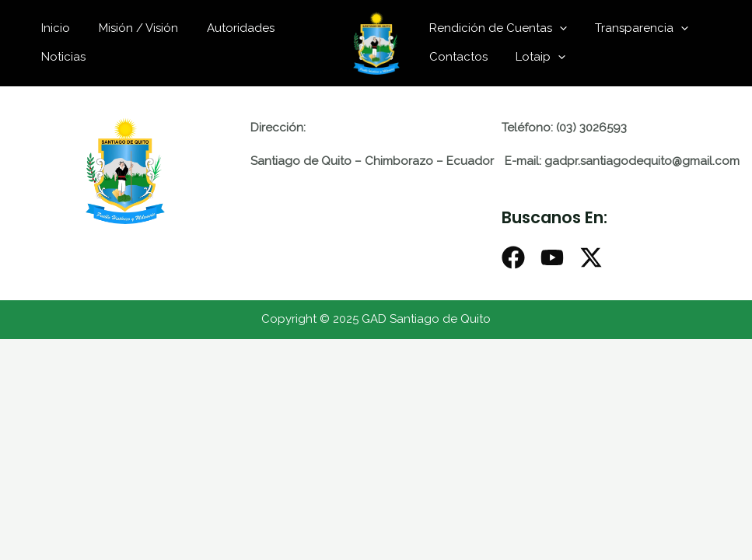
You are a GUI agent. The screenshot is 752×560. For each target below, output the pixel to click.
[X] (591, 257)
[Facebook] (513, 257)
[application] (557, 28)
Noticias (61, 57)
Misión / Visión (131, 28)
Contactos (456, 57)
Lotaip (533, 57)
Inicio (53, 28)
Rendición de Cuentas (496, 28)
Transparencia (635, 28)
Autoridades (227, 28)
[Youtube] (552, 257)
